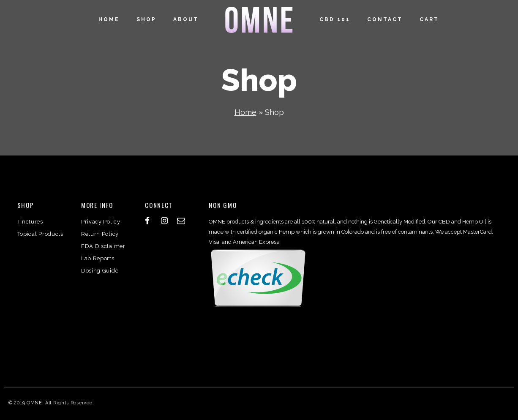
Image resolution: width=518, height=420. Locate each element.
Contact (385, 19)
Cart (429, 19)
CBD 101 (335, 19)
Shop (146, 19)
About (186, 19)
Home (109, 19)
